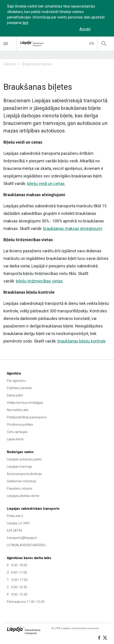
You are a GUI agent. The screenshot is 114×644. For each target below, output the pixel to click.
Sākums (10, 64)
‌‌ (101, 29)
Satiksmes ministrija (21, 481)
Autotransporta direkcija (24, 474)
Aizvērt (85, 29)
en (91, 44)
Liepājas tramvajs (19, 467)
